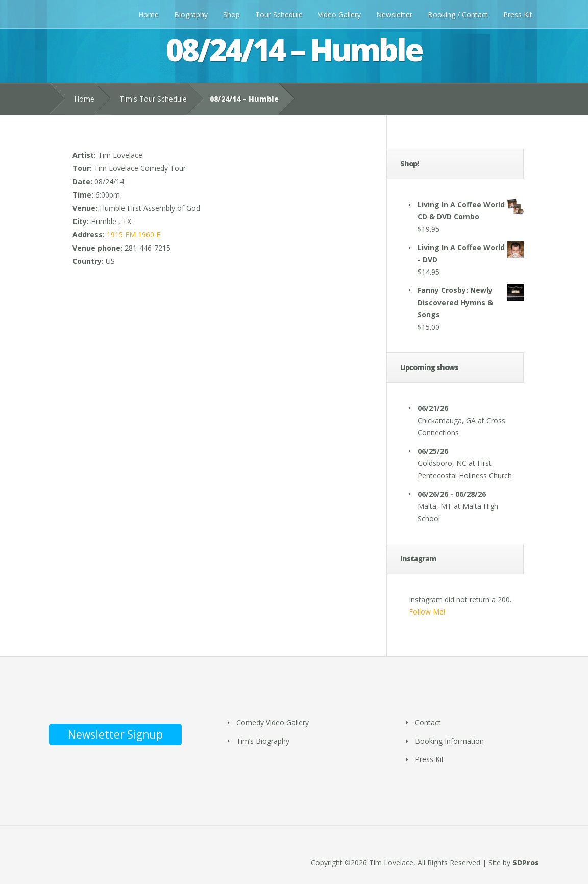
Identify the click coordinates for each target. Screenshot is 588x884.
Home (149, 15)
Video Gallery (339, 15)
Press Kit (518, 15)
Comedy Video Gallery (273, 722)
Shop (231, 15)
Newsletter (394, 15)
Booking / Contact (458, 15)
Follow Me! (427, 612)
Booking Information (449, 741)
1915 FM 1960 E (133, 235)
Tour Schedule (279, 15)
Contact (428, 722)
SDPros (526, 862)
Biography (191, 15)
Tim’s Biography (263, 741)
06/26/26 (433, 494)
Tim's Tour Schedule (153, 99)
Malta (427, 506)
